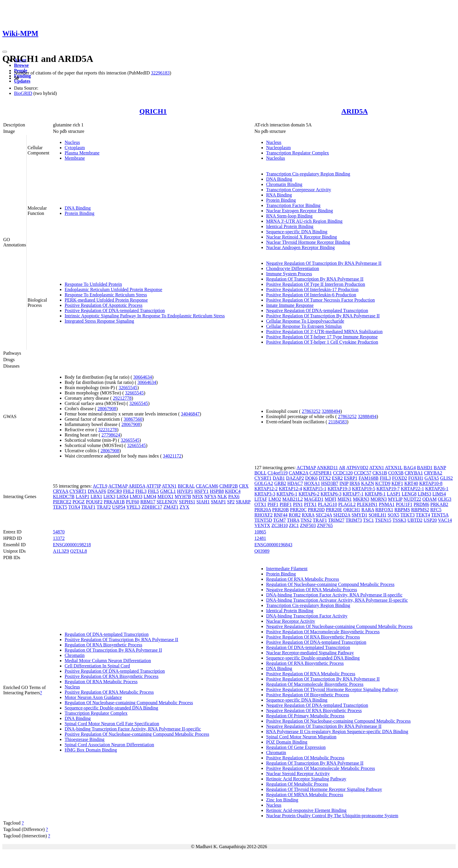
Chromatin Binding (284, 184)
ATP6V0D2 (357, 468)
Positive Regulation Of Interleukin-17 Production (312, 289)
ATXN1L (394, 468)
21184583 (338, 422)
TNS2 (306, 520)
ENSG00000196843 (273, 545)
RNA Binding (279, 195)
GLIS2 (447, 478)
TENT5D (263, 520)
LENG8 (409, 494)
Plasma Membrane (82, 153)
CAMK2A (299, 473)
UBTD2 (415, 520)
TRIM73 (354, 520)
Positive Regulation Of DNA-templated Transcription (115, 311)
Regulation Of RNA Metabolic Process (101, 682)
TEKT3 (408, 515)
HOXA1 (312, 483)
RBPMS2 (420, 510)
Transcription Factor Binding (293, 205)
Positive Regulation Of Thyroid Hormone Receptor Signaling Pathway (332, 689)
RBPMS (402, 510)
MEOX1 (165, 496)
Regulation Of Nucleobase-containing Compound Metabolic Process (129, 703)
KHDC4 (233, 491)
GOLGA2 (264, 483)
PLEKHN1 (367, 504)
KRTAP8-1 (375, 494)
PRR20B (281, 510)
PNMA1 (387, 504)
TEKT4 (423, 515)
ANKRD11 (327, 468)
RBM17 (148, 502)
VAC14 (445, 520)
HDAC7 (295, 483)
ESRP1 (351, 478)
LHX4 (123, 496)
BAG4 (410, 468)
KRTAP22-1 (412, 489)
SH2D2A (342, 515)
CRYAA (60, 491)
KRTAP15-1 (315, 489)
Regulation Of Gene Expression (296, 747)
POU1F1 (404, 504)
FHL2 (129, 491)
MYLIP (395, 499)
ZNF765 (325, 525)
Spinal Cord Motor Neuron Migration (301, 737)
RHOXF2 (263, 515)
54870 (59, 532)
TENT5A (440, 515)
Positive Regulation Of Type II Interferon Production (316, 284)
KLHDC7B (64, 496)
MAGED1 (314, 499)
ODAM (430, 499)
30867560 (133, 419)
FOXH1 (416, 478)
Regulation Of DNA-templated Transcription (107, 634)
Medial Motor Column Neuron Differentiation (108, 661)
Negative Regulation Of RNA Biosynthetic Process (314, 710)
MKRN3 (361, 499)
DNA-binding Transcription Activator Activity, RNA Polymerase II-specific (337, 600)
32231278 (107, 430)
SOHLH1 (378, 515)
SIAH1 (203, 502)
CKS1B (380, 473)
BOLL (260, 473)
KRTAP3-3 (265, 494)
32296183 (160, 73)
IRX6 (355, 483)
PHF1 (273, 504)
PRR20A (263, 510)
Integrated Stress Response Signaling (99, 321)
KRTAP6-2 (309, 494)
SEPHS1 (187, 502)
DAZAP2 (295, 478)
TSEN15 (383, 520)
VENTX (262, 525)
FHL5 (153, 491)
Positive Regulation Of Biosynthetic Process (308, 695)
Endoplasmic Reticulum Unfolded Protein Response (113, 289)
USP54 (119, 507)
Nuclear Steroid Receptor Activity (298, 774)
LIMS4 (439, 494)
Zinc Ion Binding (282, 800)
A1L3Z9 (61, 551)
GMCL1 (168, 491)
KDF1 (397, 483)
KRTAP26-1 (437, 489)
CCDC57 (363, 473)
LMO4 (150, 496)
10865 (260, 532)
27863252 (311, 411)
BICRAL (186, 486)
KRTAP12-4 (290, 489)
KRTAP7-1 (353, 494)
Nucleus (72, 142)
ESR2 (337, 478)
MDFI (330, 499)
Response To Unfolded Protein (93, 284)
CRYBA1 (414, 473)
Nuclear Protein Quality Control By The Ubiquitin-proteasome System (332, 816)
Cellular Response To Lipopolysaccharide (305, 321)
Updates (22, 81)
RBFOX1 (384, 510)
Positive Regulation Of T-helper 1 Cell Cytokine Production (322, 342)
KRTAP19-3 (339, 489)
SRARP (243, 502)
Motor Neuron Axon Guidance (93, 697)
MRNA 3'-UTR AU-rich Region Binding (304, 221)
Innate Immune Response (290, 305)
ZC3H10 (280, 525)
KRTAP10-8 (431, 483)
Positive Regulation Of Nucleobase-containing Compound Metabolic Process (137, 734)
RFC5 (436, 510)
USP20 (430, 520)
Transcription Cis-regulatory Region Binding (308, 174)
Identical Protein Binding (290, 226)
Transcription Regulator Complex (297, 153)
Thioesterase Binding (84, 739)
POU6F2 (94, 502)
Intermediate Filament (287, 569)
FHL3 (141, 491)
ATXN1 (169, 486)
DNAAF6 (97, 491)
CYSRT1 (78, 491)
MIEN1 (345, 499)
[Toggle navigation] (5, 52)
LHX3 (109, 496)
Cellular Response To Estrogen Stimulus (304, 326)
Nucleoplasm (278, 148)
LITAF (261, 499)
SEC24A (324, 515)
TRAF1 (88, 507)
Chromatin (74, 655)
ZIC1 (294, 525)
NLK (222, 496)
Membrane (75, 158)
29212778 (122, 398)
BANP (440, 468)
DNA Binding (78, 208)
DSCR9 (114, 491)
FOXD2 (400, 478)
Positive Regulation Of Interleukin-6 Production (311, 295)
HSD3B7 (330, 483)
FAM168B (369, 478)
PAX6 (234, 496)
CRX (244, 486)
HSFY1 (201, 491)
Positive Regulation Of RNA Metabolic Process (109, 692)
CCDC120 (343, 473)
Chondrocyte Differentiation (293, 268)
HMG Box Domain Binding (91, 750)
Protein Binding (79, 213)
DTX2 (325, 478)
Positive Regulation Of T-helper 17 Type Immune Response (322, 337)
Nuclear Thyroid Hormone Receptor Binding (308, 242)
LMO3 (136, 496)
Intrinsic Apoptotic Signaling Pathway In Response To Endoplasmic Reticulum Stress (145, 316)
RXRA (308, 515)
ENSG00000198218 (72, 545)
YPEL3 (133, 507)
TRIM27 (336, 520)
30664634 (143, 377)
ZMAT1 (171, 507)
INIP (344, 483)
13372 (59, 538)
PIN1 (298, 504)
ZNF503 (308, 525)
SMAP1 (218, 502)
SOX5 (393, 515)
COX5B (396, 473)
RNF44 (281, 515)
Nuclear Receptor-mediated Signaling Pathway (310, 653)
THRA (293, 520)
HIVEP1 (185, 491)
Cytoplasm (75, 148)
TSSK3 (399, 520)
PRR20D (316, 510)
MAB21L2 (293, 499)
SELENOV (167, 502)
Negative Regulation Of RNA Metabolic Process (312, 590)
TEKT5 (60, 507)
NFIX (198, 496)
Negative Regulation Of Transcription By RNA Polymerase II (324, 263)
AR (342, 468)
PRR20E (334, 510)
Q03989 (262, 551)
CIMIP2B (229, 486)
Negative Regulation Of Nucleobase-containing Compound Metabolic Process (339, 626)
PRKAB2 (439, 504)
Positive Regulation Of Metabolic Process (305, 758)
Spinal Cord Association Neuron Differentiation (109, 745)
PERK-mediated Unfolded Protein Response (106, 300)
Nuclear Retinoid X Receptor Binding (302, 237)
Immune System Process (289, 274)
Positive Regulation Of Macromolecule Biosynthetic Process (323, 632)
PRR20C (298, 510)
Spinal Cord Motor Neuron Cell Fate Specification (112, 724)
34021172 (172, 456)
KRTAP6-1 (287, 494)
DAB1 (279, 478)
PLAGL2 (347, 504)
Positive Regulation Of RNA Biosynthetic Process (111, 676)
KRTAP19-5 (364, 489)
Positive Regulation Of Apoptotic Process (104, 305)
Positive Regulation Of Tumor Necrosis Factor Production (320, 300)
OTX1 (260, 504)
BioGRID (23, 93)
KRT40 (411, 483)
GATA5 (432, 478)
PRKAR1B (114, 502)
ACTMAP (118, 486)
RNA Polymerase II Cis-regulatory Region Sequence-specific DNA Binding (337, 732)
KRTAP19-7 (388, 489)
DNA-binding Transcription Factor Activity (307, 616)
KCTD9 (383, 483)
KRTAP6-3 (331, 494)
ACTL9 (100, 486)
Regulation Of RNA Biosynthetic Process (103, 645)
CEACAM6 (207, 486)
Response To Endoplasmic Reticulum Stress (106, 295)
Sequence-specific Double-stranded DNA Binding (111, 708)
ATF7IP (154, 486)
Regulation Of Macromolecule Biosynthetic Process (315, 684)
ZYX (184, 507)
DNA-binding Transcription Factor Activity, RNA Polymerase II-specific (133, 729)
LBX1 (96, 496)
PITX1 (310, 504)
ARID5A (355, 111)
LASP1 (83, 496)
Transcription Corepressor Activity (299, 190)
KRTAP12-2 (266, 489)
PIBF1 (286, 504)
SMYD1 (359, 515)
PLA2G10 (327, 504)
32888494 (331, 411)
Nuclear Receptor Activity (291, 621)
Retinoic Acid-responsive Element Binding (306, 810)
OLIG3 (445, 499)
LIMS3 (424, 494)
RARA (368, 510)
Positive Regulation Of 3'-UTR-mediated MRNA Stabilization (324, 332)
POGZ (79, 502)
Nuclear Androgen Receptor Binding (300, 247)
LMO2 (275, 499)
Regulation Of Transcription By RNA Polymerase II (315, 279)
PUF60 (132, 502)
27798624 (111, 435)
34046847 (190, 414)
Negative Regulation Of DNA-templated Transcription (317, 311)
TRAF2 (104, 507)
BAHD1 (425, 468)
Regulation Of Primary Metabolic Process (305, 716)
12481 (260, 538)
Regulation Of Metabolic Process (297, 784)
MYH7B (183, 496)
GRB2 (280, 483)
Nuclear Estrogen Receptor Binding (300, 211)
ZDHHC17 (152, 507)
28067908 (107, 409)
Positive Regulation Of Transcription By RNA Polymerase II (323, 316)
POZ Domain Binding (287, 742)
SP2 (231, 502)
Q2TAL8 (78, 551)
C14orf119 (278, 473)
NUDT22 (412, 499)
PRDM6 (421, 504)
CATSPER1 (321, 473)
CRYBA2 (433, 473)
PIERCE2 (62, 502)
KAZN (367, 483)
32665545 (128, 388)
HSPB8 (217, 491)
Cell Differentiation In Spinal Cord (97, 666)
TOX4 (74, 507)
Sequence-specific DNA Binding (297, 232)
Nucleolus (276, 158)
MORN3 (379, 499)
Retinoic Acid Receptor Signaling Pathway (306, 779)
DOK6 (312, 478)
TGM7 (280, 520)
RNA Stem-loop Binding (289, 216)
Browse (21, 65)
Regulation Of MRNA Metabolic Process (305, 795)
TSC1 (368, 520)
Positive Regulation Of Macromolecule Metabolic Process (321, 768)
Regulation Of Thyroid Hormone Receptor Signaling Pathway (324, 789)
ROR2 (295, 515)
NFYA (210, 496)
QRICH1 (153, 111)
